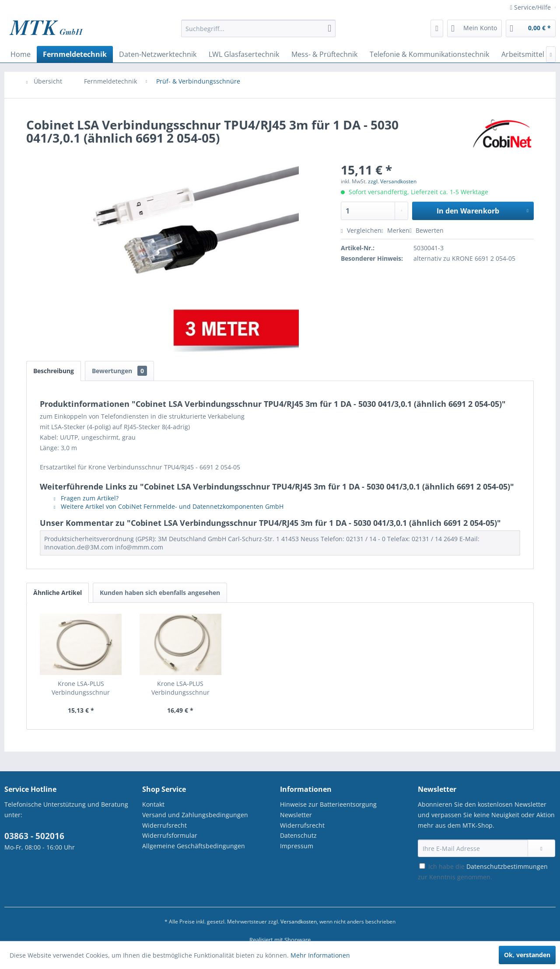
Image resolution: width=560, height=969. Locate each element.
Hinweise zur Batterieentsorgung (328, 804)
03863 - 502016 (34, 836)
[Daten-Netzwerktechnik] (158, 54)
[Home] (21, 54)
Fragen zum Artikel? (86, 498)
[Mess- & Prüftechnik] (324, 54)
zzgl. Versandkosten (392, 181)
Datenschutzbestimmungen (507, 866)
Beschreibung (54, 371)
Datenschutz (298, 835)
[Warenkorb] (531, 28)
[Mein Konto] (474, 28)
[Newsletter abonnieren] (541, 848)
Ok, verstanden (527, 955)
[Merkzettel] (437, 28)
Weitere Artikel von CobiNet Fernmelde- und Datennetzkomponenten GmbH (169, 506)
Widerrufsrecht (164, 825)
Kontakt (153, 804)
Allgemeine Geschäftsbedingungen (194, 846)
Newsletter (296, 815)
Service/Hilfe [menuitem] (531, 7)
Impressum (297, 846)
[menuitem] (258, 33)
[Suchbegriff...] (258, 28)
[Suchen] (329, 28)
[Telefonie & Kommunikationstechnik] (429, 54)
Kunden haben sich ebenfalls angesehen (160, 593)
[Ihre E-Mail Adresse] (473, 848)
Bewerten (427, 230)
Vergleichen (361, 230)
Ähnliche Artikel (58, 593)
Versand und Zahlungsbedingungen (195, 815)
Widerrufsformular (170, 835)
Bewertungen (119, 371)
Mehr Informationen (320, 955)
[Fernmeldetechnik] (75, 54)
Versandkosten (299, 922)
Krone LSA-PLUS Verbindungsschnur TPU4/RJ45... (81, 688)
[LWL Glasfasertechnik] (244, 54)
